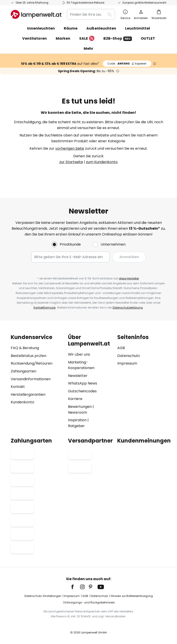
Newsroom (78, 412)
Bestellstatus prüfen (29, 356)
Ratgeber (76, 426)
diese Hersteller (129, 278)
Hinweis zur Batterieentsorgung (132, 596)
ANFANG (127, 64)
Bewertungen (80, 407)
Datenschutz (129, 356)
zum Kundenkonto (102, 162)
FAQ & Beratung (25, 348)
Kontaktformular (45, 308)
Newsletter (78, 376)
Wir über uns (79, 354)
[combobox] (91, 14)
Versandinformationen (31, 379)
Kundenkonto (22, 402)
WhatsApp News (83, 383)
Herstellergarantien (28, 394)
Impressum (127, 363)
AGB (121, 348)
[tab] (37, 381)
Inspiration (77, 420)
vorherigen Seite (70, 148)
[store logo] (36, 14)
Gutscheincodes (82, 391)
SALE (87, 39)
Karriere (75, 399)
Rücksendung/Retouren (32, 363)
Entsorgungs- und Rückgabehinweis (90, 603)
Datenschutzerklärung (128, 308)
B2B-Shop (118, 38)
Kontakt (18, 387)
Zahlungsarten (23, 371)
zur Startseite (71, 162)
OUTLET (148, 38)
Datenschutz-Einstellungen (43, 596)
